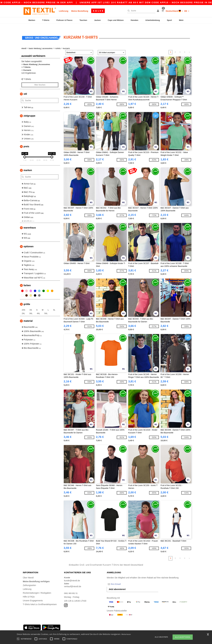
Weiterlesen (126, 634)
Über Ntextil (28, 571)
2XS (23, 304)
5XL (46, 307)
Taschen (83, 20)
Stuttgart (90, 629)
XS (31, 304)
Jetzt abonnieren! (117, 583)
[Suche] (141, 11)
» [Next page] (189, 46)
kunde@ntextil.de (72, 574)
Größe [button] (27, 298)
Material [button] (28, 315)
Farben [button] (27, 279)
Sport (169, 20)
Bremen (110, 629)
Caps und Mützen (116, 20)
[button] (158, 11)
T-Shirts (46, 20)
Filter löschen (40, 79)
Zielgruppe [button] (29, 110)
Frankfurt (62, 629)
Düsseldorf (100, 629)
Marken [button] (28, 164)
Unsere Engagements (33, 594)
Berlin (25, 629)
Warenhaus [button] (30, 221)
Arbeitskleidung (153, 20)
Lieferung (64, 11)
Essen (70, 629)
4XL (38, 307)
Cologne (52, 629)
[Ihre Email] (122, 578)
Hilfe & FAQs (29, 591)
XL (54, 304)
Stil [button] (25, 88)
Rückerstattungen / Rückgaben (37, 587)
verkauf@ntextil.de (73, 580)
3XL (31, 307)
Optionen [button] (29, 240)
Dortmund (79, 629)
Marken (32, 20)
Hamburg (34, 629)
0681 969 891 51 (72, 587)
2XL (23, 307)
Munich (43, 629)
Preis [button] (26, 140)
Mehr (181, 20)
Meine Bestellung (80, 11)
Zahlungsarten (29, 579)
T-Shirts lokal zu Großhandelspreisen (40, 598)
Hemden (134, 20)
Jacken (97, 20)
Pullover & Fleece (64, 20)
